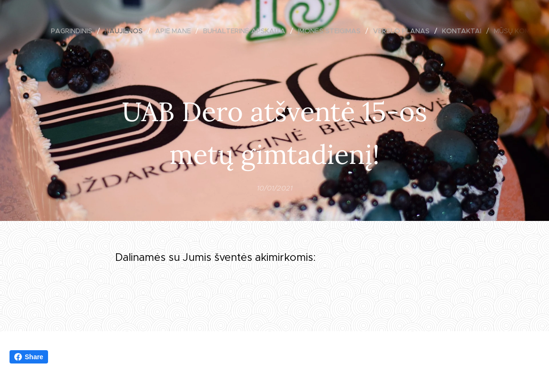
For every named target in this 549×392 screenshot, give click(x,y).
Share (29, 357)
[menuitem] (74, 31)
